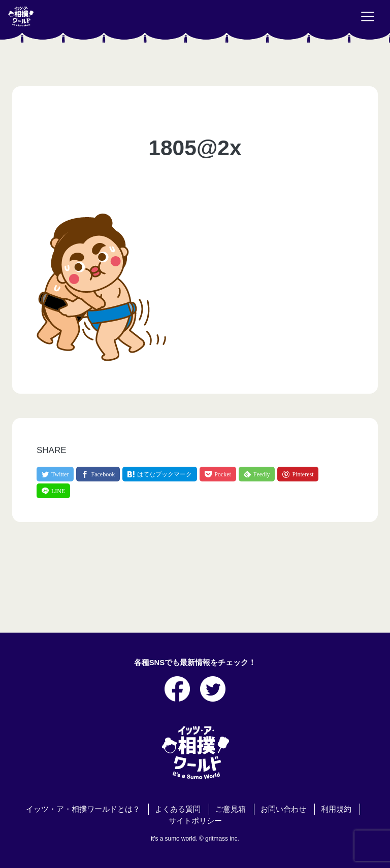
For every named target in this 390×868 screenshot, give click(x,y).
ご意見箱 (231, 809)
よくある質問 (178, 809)
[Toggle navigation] (368, 17)
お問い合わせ (283, 809)
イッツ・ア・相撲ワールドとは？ (83, 809)
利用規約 (336, 809)
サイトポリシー (195, 821)
